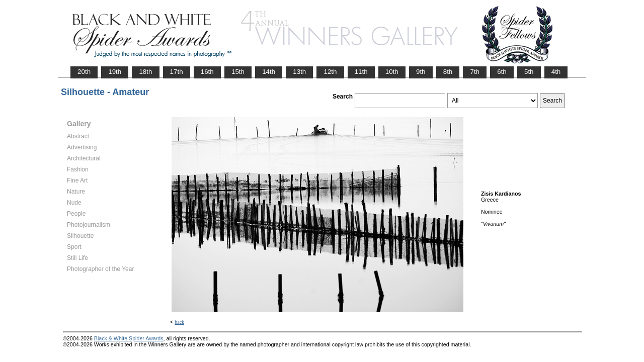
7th (475, 72)
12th (330, 72)
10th (392, 72)
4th (556, 72)
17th (177, 72)
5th (529, 72)
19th (115, 72)
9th (421, 72)
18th (145, 72)
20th (84, 72)
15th (238, 72)
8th (448, 72)
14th (269, 72)
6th (502, 72)
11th (361, 72)
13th (299, 72)
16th (207, 72)
